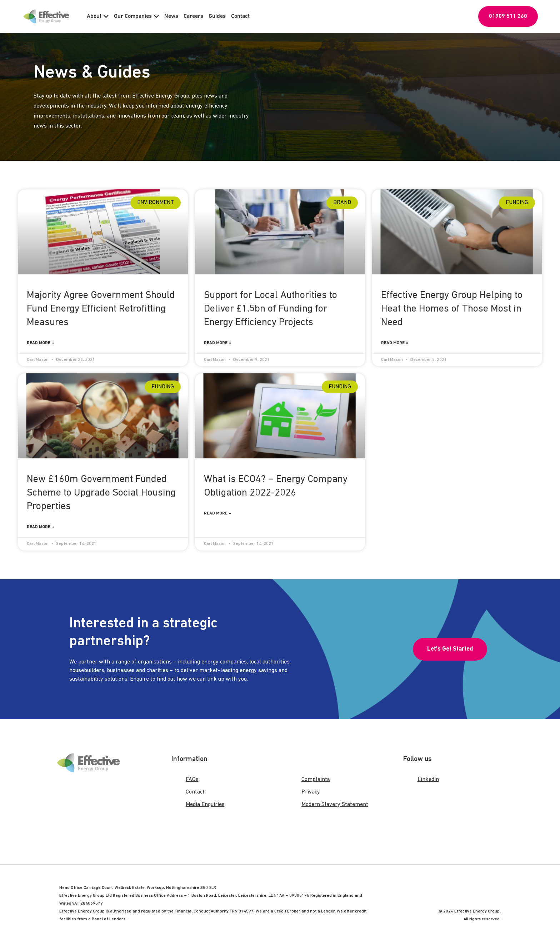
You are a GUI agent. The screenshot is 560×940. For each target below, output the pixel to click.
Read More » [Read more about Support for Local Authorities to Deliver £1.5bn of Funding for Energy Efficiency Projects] (217, 343)
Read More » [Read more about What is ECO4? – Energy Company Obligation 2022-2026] (217, 513)
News (171, 16)
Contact (240, 16)
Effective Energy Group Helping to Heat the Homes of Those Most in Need (452, 309)
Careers (193, 16)
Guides (217, 16)
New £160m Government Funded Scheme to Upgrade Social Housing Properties (101, 493)
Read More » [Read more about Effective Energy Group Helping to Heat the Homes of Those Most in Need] (395, 343)
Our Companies (136, 16)
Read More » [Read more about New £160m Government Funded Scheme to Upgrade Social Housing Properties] (40, 527)
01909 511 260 (508, 16)
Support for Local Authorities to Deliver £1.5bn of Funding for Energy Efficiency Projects (271, 309)
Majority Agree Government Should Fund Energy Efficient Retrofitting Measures (101, 309)
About (98, 16)
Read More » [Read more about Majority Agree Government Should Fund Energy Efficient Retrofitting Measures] (40, 343)
